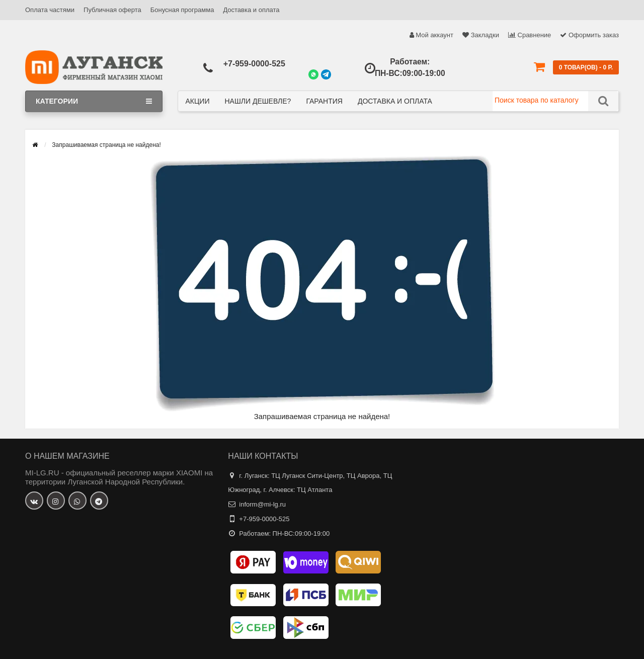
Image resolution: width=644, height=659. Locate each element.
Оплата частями (50, 10)
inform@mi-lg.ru (262, 504)
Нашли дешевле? (258, 101)
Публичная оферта (112, 10)
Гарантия (324, 101)
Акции (198, 101)
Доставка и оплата (251, 10)
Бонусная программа (182, 10)
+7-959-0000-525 (254, 64)
